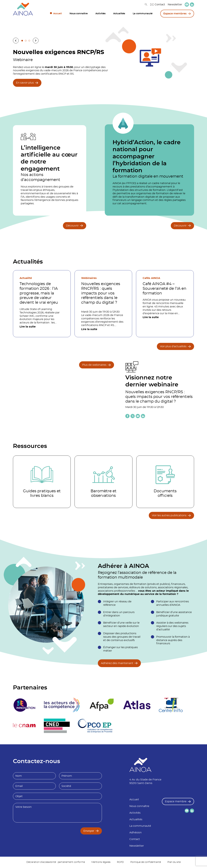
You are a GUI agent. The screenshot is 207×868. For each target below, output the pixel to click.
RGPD (120, 862)
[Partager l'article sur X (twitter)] (133, 416)
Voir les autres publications (169, 515)
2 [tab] (26, 41)
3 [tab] (29, 41)
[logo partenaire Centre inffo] (173, 705)
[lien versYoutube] (187, 5)
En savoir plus (25, 83)
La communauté (143, 14)
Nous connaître (79, 14)
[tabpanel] (103, 67)
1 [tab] (22, 41)
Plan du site (174, 862)
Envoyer (89, 831)
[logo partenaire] (62, 705)
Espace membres (175, 14)
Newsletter (175, 5)
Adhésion (136, 833)
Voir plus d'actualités (173, 346)
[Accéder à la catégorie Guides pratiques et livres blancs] (42, 482)
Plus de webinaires (94, 365)
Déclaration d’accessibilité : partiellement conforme (56, 862)
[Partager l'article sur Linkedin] (143, 416)
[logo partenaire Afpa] (102, 705)
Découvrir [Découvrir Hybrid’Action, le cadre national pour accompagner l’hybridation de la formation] (180, 226)
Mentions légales (101, 862)
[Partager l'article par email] (138, 416)
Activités (100, 14)
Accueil (57, 14)
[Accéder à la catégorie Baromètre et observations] (103, 482)
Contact (158, 5)
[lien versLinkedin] (192, 5)
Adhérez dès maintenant (117, 663)
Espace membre (176, 802)
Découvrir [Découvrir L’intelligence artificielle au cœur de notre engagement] (72, 226)
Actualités (119, 14)
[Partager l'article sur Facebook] (127, 416)
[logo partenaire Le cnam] (25, 726)
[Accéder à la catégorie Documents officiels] (165, 482)
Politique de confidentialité (146, 862)
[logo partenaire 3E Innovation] (25, 705)
